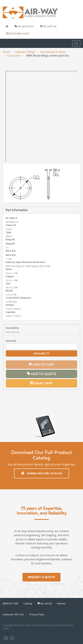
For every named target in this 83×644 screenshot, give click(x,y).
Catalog (28, 603)
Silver (9, 269)
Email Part (42, 383)
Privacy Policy (37, 614)
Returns (61, 603)
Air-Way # (11, 218)
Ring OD (10, 239)
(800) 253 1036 (10, 603)
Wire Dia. (11, 251)
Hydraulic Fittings (25, 52)
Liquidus (11, 312)
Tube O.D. (11, 225)
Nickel (9, 291)
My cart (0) (48, 26)
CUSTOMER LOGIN (17, 33)
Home (6, 52)
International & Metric (53, 52)
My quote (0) (24, 26)
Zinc (8, 283)
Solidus (10, 305)
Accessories (14, 55)
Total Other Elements (18, 298)
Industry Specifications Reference (26, 262)
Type (9, 232)
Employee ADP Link (13, 614)
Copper (10, 276)
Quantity (11, 341)
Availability (12, 328)
